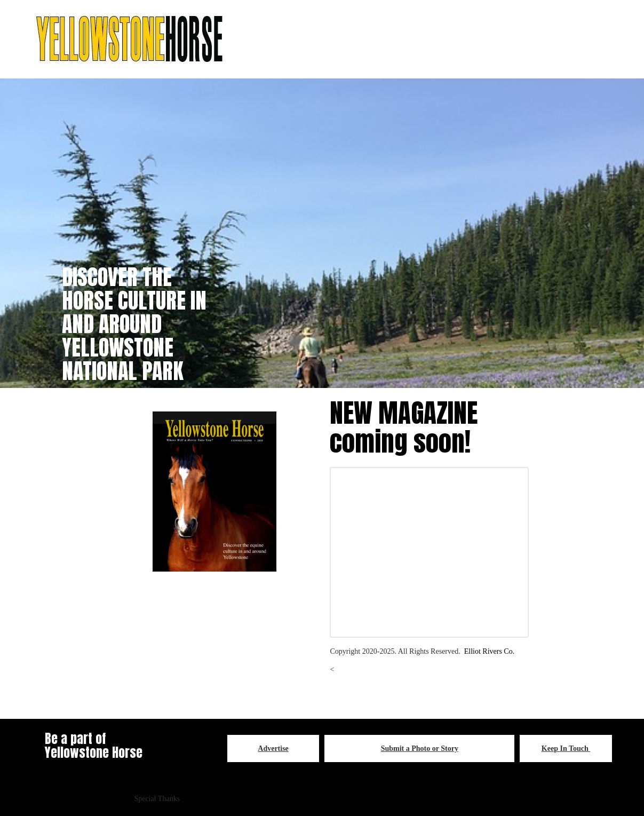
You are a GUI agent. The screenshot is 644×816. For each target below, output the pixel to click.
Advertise (273, 748)
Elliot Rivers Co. (490, 651)
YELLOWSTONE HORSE (483, 799)
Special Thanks (157, 799)
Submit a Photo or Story (420, 748)
